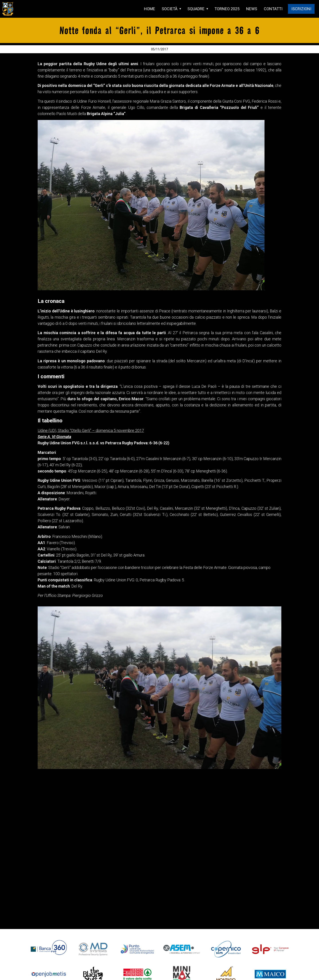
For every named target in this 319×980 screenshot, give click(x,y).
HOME (150, 9)
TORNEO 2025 (227, 9)
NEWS (252, 9)
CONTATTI (273, 9)
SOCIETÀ (170, 9)
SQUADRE (196, 9)
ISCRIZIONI (301, 9)
